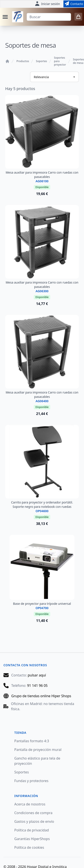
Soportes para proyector (60, 61)
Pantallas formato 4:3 (32, 741)
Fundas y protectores (31, 781)
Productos (23, 61)
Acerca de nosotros (30, 804)
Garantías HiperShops (32, 839)
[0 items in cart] (78, 17)
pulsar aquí (37, 675)
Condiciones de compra (33, 813)
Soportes (41, 61)
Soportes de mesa (78, 61)
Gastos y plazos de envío (34, 821)
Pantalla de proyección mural (38, 750)
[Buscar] (49, 17)
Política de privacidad (32, 830)
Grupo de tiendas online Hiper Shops (41, 696)
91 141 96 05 (37, 686)
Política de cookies (29, 847)
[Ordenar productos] (54, 77)
